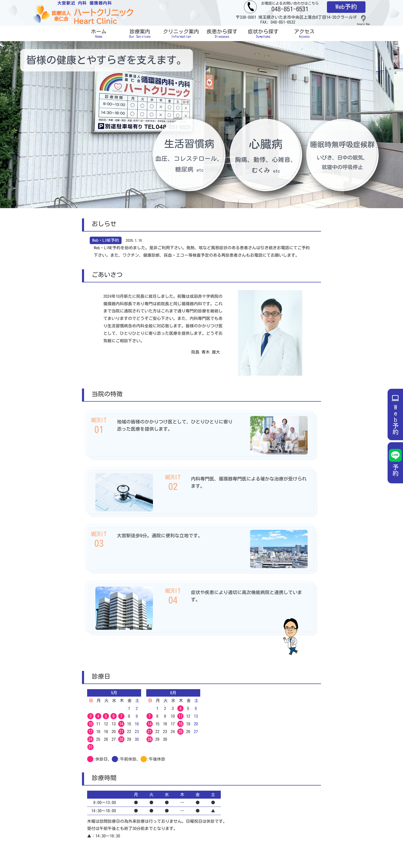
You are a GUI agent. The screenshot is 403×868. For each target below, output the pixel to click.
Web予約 (346, 7)
